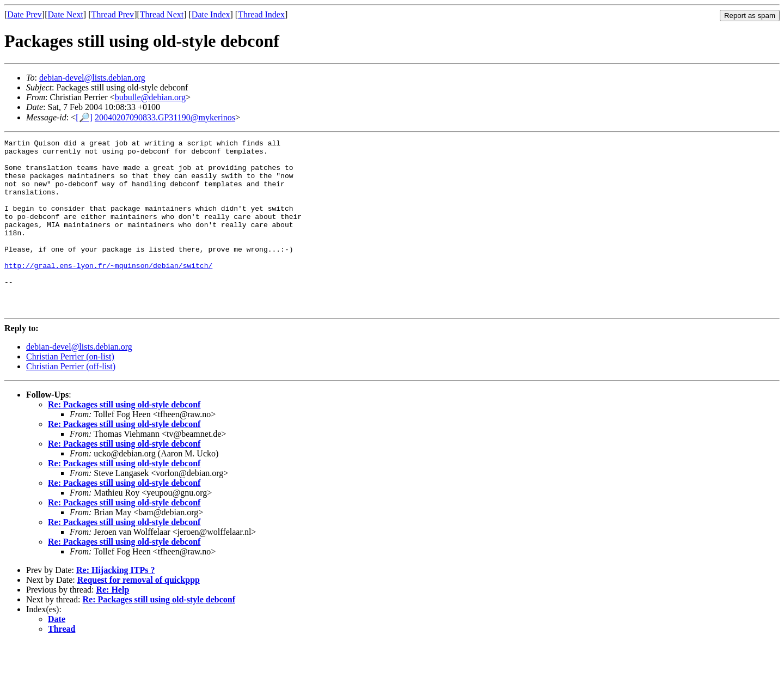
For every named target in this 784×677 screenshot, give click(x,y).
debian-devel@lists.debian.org (92, 78)
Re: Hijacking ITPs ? (115, 604)
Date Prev (24, 14)
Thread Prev (112, 14)
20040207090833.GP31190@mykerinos (165, 117)
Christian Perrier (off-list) (71, 401)
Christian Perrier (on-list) (70, 391)
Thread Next (162, 14)
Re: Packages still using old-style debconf (124, 439)
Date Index (211, 14)
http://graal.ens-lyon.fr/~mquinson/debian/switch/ (108, 291)
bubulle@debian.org (150, 97)
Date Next (66, 14)
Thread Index (261, 14)
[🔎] (84, 117)
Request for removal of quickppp (139, 614)
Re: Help (112, 624)
